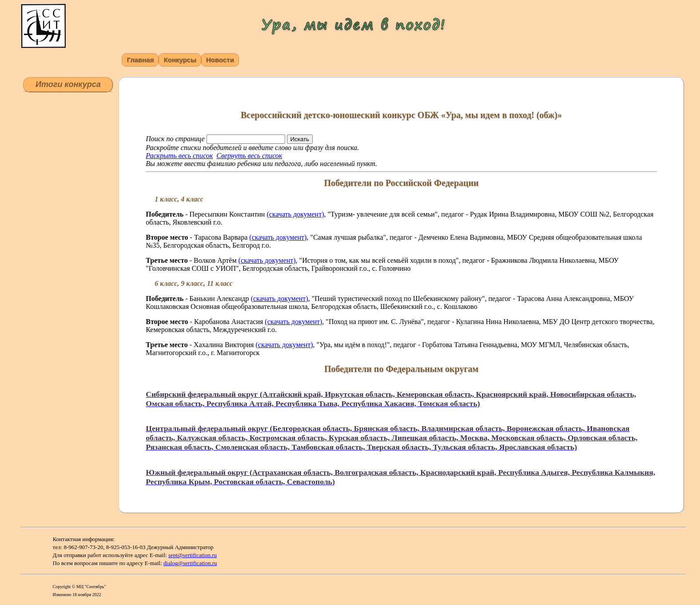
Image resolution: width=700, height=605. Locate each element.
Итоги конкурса (68, 84)
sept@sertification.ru (193, 555)
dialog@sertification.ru (190, 563)
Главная (140, 60)
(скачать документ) (295, 214)
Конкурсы (180, 60)
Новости (220, 60)
